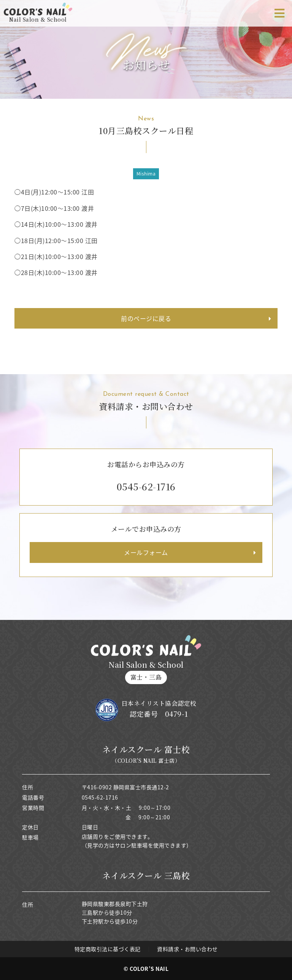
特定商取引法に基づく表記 (108, 949)
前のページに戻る (146, 318)
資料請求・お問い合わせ (187, 949)
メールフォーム (146, 552)
